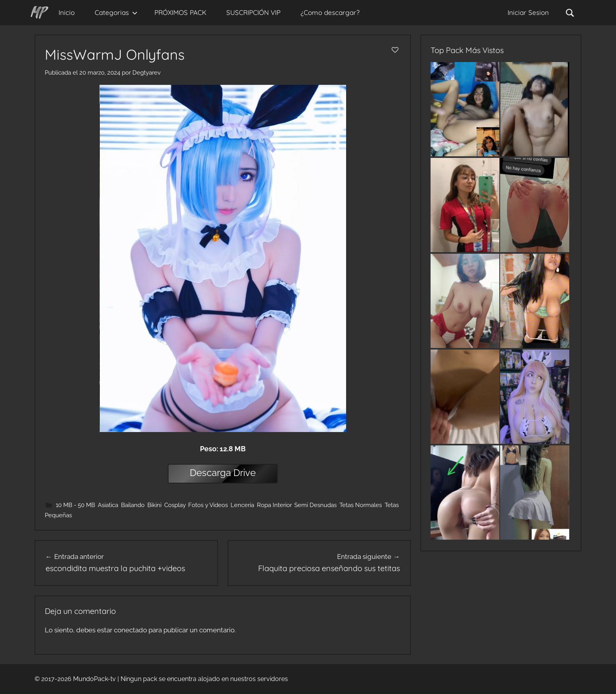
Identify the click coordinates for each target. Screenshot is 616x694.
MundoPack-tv (94, 679)
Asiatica (108, 505)
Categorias (116, 12)
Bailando (133, 505)
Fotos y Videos (208, 505)
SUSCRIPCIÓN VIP (253, 12)
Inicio (67, 12)
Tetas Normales (361, 505)
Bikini (154, 505)
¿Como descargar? (330, 12)
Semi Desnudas (315, 505)
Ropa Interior (274, 505)
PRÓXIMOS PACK (180, 12)
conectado (130, 630)
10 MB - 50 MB (75, 505)
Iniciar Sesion (528, 12)
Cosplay (175, 505)
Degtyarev (147, 73)
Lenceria (242, 505)
